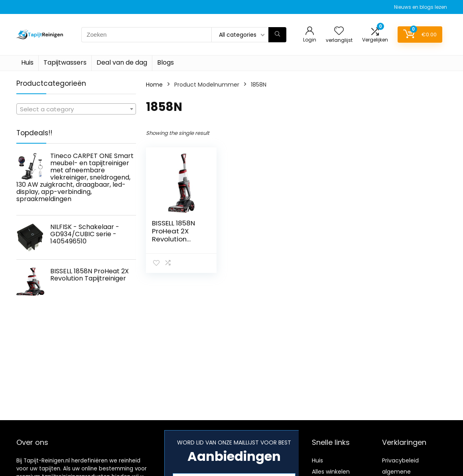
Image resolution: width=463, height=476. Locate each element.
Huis (27, 62)
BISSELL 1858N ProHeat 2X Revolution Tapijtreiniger (174, 235)
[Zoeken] (277, 35)
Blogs (165, 62)
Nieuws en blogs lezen (421, 7)
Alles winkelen (331, 472)
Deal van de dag (122, 62)
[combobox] (76, 109)
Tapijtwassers (65, 62)
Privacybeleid (400, 460)
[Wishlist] (339, 31)
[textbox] (76, 109)
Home (154, 85)
